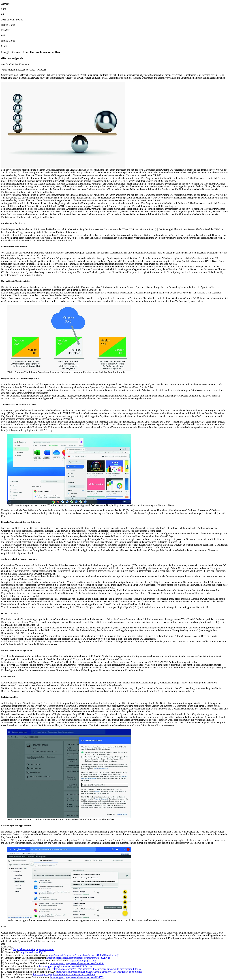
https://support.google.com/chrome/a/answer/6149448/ (77, 963)
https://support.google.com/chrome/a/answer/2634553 (77, 977)
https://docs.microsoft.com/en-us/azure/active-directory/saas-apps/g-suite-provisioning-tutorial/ (94, 969)
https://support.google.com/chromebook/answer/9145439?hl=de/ (78, 958)
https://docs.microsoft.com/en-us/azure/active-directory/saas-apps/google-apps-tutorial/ (99, 972)
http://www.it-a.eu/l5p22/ (33, 952)
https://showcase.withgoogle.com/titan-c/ (34, 949)
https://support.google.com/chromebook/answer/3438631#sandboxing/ (83, 955)
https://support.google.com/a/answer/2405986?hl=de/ (65, 966)
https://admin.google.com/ (83, 961)
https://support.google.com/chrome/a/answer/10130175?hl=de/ (64, 974)
